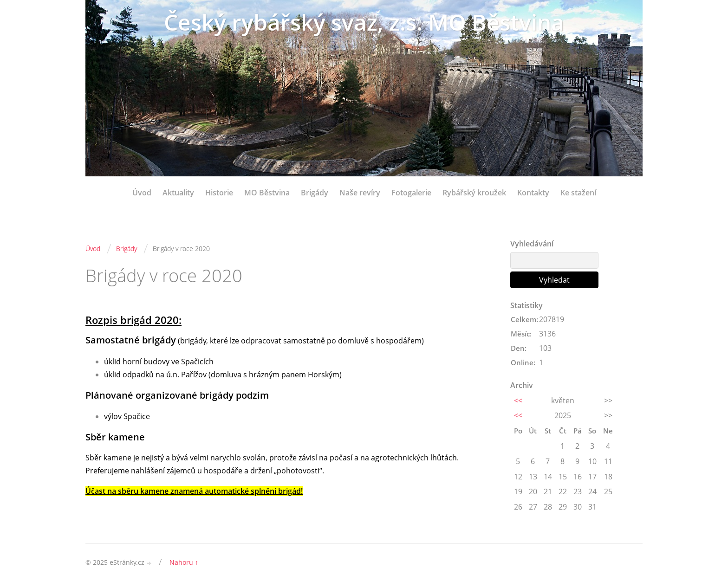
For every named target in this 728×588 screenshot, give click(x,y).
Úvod (142, 193)
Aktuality (178, 193)
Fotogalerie (411, 193)
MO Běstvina (267, 193)
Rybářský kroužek (474, 193)
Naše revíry (360, 193)
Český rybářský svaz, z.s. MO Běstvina (364, 22)
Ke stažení (578, 193)
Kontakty (533, 193)
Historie (219, 193)
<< (518, 401)
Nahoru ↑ (184, 562)
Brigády (315, 193)
